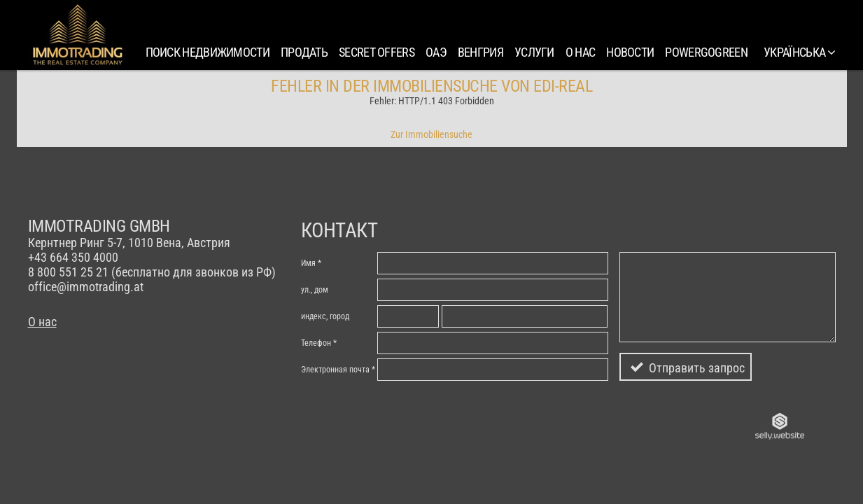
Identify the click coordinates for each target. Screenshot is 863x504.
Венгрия (480, 52)
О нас (581, 52)
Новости (630, 52)
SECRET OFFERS (377, 52)
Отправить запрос (697, 368)
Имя (308, 263)
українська (799, 52)
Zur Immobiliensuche (431, 134)
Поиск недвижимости (208, 52)
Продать (304, 52)
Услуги (534, 52)
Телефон (316, 343)
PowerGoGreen (706, 52)
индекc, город (325, 316)
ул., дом (315, 290)
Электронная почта (335, 370)
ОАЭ (436, 52)
